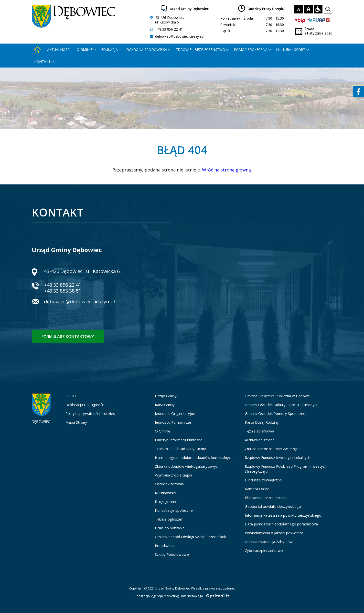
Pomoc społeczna (251, 50)
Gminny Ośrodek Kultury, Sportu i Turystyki (281, 405)
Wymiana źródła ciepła (174, 475)
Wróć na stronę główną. (227, 170)
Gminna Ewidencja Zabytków (269, 542)
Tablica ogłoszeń (169, 519)
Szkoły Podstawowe (172, 554)
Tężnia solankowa (259, 431)
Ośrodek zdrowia (169, 484)
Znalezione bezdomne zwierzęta (272, 449)
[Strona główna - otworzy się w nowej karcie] (38, 50)
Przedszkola (165, 545)
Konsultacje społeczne (174, 510)
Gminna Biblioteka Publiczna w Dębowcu (278, 396)
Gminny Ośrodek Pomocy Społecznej (276, 413)
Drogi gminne (166, 501)
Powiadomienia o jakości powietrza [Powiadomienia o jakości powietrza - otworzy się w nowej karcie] (274, 533)
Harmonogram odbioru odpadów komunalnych (194, 457)
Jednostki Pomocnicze (173, 422)
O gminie (85, 50)
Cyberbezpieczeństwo (264, 550)
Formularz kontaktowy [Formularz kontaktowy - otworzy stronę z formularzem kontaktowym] (68, 337)
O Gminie (163, 431)
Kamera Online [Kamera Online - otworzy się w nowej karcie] (257, 489)
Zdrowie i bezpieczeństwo (200, 50)
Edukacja (109, 50)
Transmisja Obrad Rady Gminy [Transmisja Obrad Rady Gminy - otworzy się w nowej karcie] (180, 449)
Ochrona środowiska (147, 50)
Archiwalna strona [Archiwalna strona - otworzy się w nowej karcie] (260, 440)
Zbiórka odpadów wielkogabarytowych (187, 466)
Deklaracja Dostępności (85, 405)
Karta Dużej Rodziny (262, 422)
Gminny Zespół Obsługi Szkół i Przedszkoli (190, 537)
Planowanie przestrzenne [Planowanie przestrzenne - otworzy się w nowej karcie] (266, 498)
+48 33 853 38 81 (63, 291)
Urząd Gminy (166, 396)
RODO (71, 396)
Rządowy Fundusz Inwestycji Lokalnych (278, 457)
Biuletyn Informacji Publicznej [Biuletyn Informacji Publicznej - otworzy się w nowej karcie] (179, 440)
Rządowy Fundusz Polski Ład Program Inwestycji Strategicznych (286, 469)
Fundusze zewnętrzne (263, 480)
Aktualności (59, 50)
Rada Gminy (165, 405)
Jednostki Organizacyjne (175, 413)
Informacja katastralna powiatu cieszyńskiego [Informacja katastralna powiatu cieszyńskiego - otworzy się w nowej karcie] (283, 515)
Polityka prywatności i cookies (90, 413)
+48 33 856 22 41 (169, 29)
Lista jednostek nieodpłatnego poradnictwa (281, 524)
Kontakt (42, 62)
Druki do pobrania (170, 528)
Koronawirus (166, 493)
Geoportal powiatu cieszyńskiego (273, 506)
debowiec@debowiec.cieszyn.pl (180, 36)
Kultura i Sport (291, 50)
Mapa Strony (76, 422)
